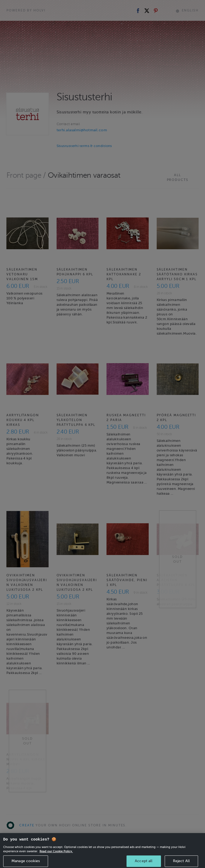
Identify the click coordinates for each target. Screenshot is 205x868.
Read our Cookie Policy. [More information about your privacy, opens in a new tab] (56, 857)
